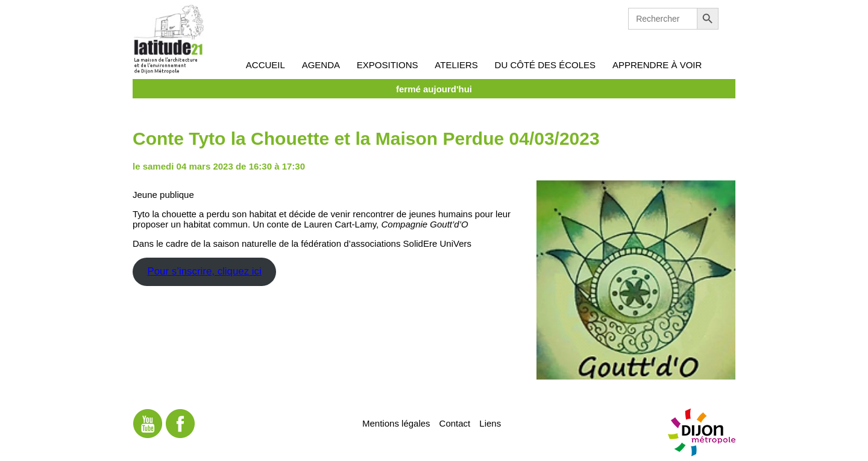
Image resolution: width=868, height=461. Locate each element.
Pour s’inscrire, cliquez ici (204, 271)
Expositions (388, 65)
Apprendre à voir (657, 65)
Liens (490, 423)
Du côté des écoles (546, 65)
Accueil (266, 65)
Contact (455, 423)
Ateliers (456, 65)
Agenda (321, 65)
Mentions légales (396, 423)
